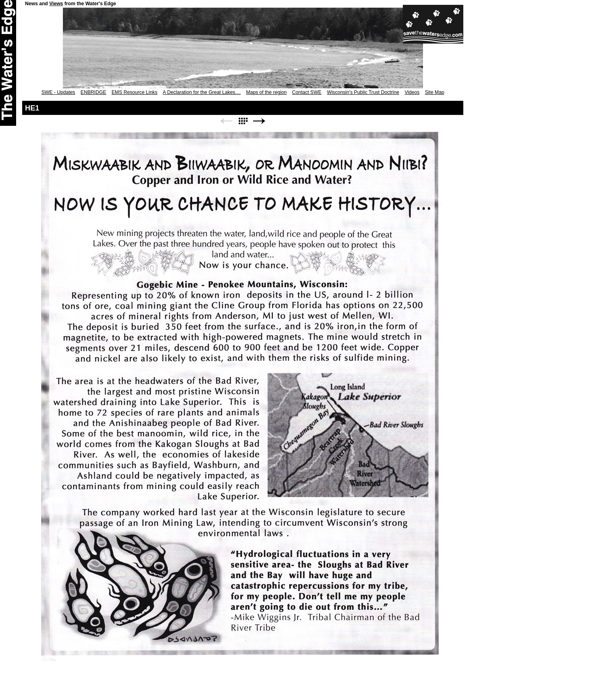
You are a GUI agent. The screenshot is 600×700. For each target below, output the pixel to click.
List (243, 121)
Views (56, 4)
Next (259, 121)
